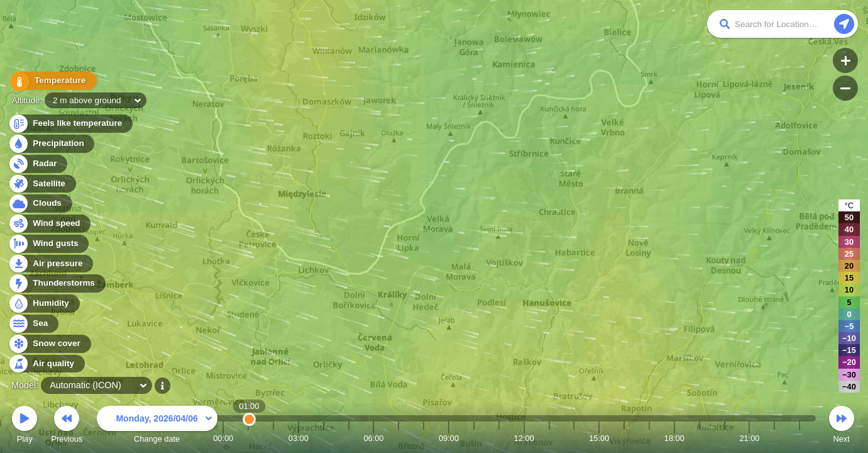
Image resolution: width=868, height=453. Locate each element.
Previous (67, 426)
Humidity (44, 304)
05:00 (349, 438)
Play (25, 426)
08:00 (424, 438)
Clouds (40, 204)
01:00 (249, 438)
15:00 (599, 438)
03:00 (299, 438)
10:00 (474, 438)
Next (842, 426)
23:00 (799, 438)
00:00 (223, 438)
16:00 (624, 438)
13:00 (549, 438)
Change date (157, 426)
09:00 (449, 438)
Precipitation (51, 144)
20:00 (725, 438)
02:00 (273, 438)
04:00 (324, 438)
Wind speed (49, 224)
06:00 (373, 438)
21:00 (749, 438)
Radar (38, 164)
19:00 (700, 438)
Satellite (42, 184)
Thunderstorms (57, 283)
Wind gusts (48, 244)
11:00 (499, 438)
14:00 (574, 438)
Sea (33, 324)
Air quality (46, 364)
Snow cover (49, 344)
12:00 (524, 438)
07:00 (398, 438)
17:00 (649, 438)
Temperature (51, 81)
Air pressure (51, 264)
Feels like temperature (70, 124)
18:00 (674, 438)
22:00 (774, 438)
